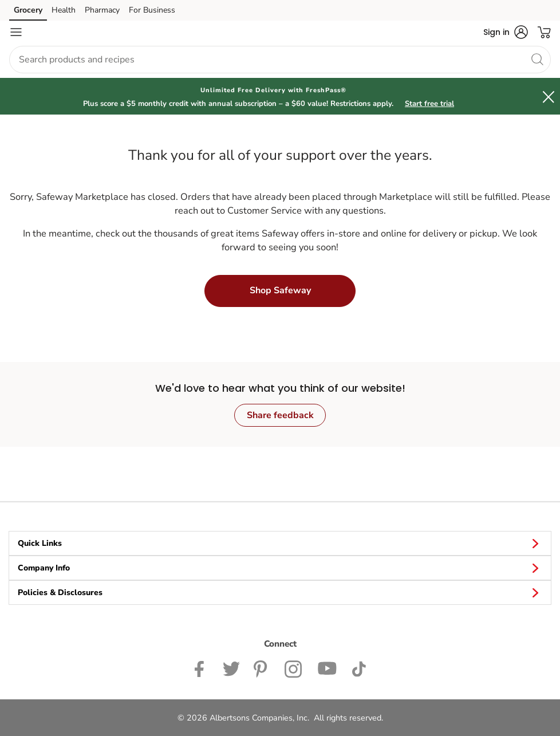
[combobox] (280, 60)
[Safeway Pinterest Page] (262, 668)
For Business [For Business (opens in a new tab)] (152, 10)
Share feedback (280, 415)
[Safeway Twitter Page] (231, 668)
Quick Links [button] (280, 543)
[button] (506, 32)
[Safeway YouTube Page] (328, 668)
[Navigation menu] (16, 32)
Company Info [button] (280, 568)
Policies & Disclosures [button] (280, 592)
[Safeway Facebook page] (202, 668)
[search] (537, 59)
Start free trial (429, 104)
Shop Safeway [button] (280, 290)
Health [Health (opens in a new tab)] (64, 10)
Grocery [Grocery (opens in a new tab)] (28, 10)
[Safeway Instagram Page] (294, 668)
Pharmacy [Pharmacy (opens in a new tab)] (102, 10)
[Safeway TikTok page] (359, 668)
